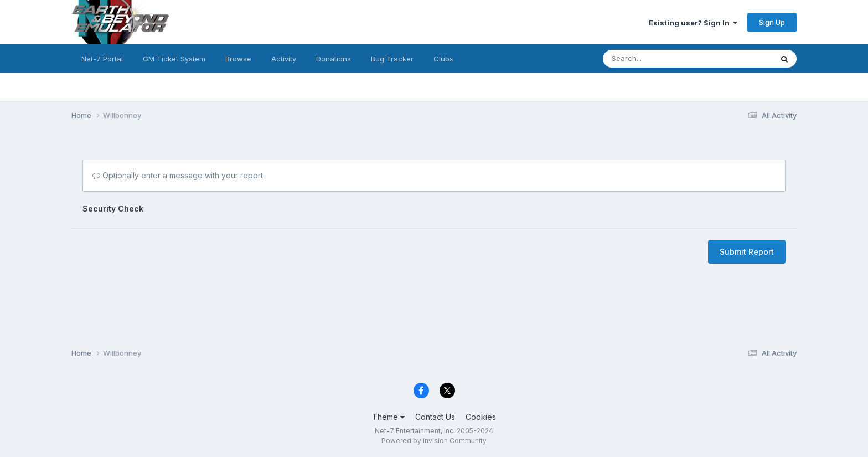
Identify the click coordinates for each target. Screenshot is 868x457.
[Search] (652, 59)
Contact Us (435, 417)
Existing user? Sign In (693, 23)
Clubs (443, 59)
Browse (238, 59)
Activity (284, 59)
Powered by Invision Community (434, 441)
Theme (388, 417)
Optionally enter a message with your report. (179, 175)
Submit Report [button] (747, 252)
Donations (334, 59)
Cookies (481, 417)
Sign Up (772, 22)
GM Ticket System (174, 59)
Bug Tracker (392, 59)
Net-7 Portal (102, 59)
